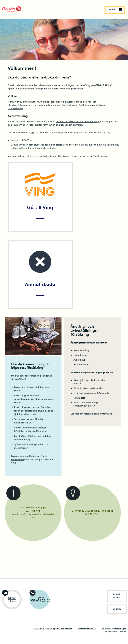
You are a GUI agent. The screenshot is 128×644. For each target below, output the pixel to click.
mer (77, 414)
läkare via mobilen (40, 436)
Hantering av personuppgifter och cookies (52, 629)
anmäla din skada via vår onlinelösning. (78, 122)
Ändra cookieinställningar (114, 629)
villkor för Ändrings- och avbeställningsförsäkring (55, 102)
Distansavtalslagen (87, 629)
